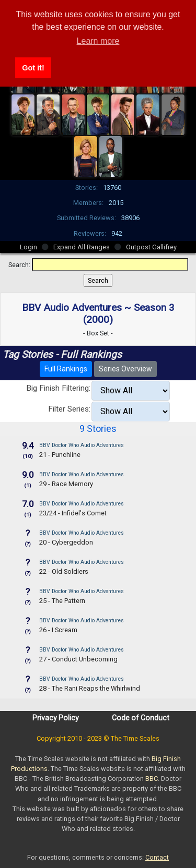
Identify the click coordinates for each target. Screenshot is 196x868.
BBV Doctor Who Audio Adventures (82, 445)
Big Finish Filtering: (58, 388)
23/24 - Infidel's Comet (73, 513)
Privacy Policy (56, 718)
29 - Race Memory (66, 484)
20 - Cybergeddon (66, 542)
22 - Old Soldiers (64, 571)
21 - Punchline (60, 455)
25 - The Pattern (62, 601)
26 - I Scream (58, 630)
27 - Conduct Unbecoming (78, 659)
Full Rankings (66, 369)
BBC (152, 779)
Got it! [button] (33, 68)
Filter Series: (69, 409)
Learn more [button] (98, 41)
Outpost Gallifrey (151, 247)
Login (28, 247)
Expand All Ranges (82, 247)
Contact (157, 857)
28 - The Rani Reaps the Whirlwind (90, 688)
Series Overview (125, 369)
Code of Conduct (141, 718)
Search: (19, 265)
